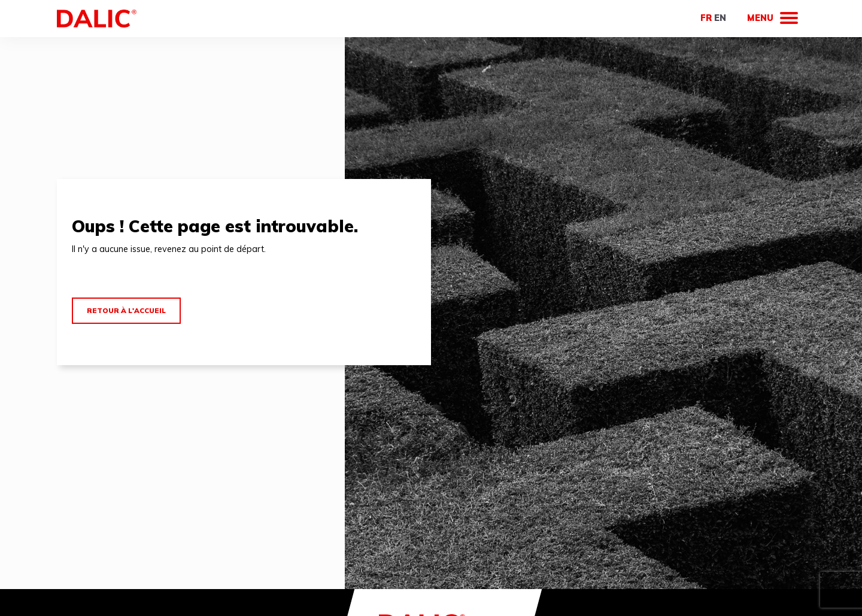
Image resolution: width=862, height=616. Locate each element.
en (720, 18)
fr (706, 18)
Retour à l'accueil (126, 310)
